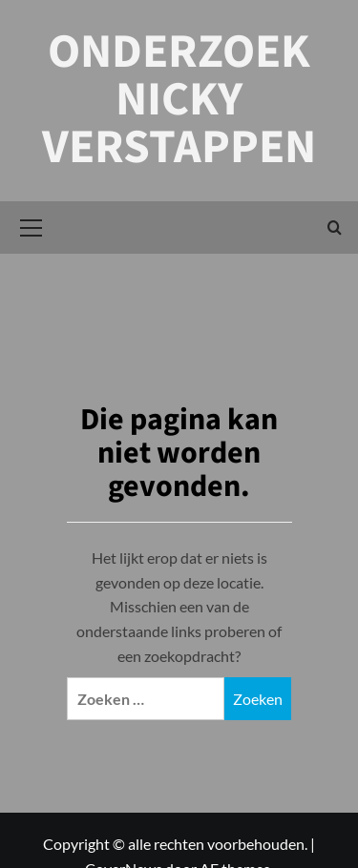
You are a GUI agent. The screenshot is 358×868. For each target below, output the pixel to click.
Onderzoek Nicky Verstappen (179, 100)
